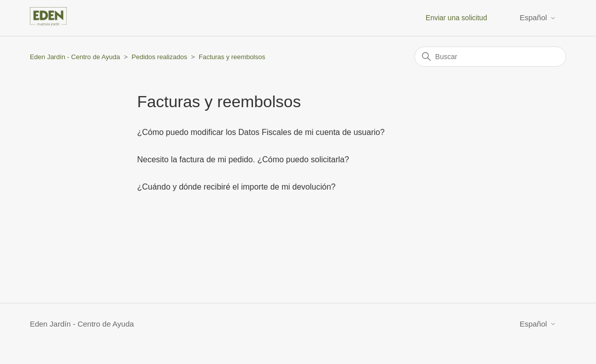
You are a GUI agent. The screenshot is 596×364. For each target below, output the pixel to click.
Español (538, 17)
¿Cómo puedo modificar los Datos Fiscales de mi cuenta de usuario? (261, 132)
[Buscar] (490, 57)
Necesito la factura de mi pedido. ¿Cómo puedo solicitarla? (243, 160)
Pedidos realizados (159, 57)
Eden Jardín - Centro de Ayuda (75, 57)
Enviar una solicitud (456, 18)
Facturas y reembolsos (232, 57)
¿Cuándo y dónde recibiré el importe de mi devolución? (236, 187)
